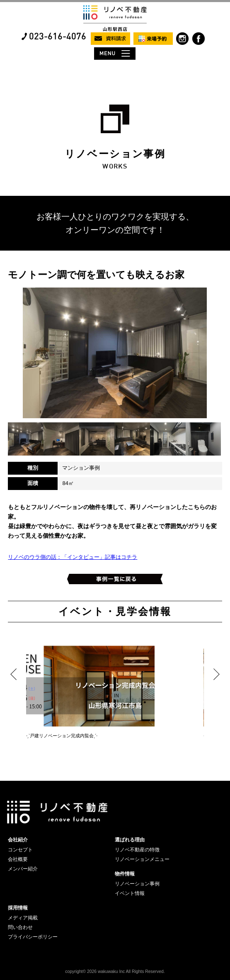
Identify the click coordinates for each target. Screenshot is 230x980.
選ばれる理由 (130, 840)
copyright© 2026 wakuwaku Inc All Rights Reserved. (115, 971)
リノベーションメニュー (142, 859)
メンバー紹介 (23, 869)
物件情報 (125, 874)
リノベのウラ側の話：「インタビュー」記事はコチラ (73, 557)
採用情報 (18, 908)
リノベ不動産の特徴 (137, 850)
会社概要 (18, 859)
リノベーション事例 (137, 884)
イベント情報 (130, 893)
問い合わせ (20, 927)
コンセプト (20, 850)
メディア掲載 (23, 918)
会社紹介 (18, 840)
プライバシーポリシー (33, 937)
